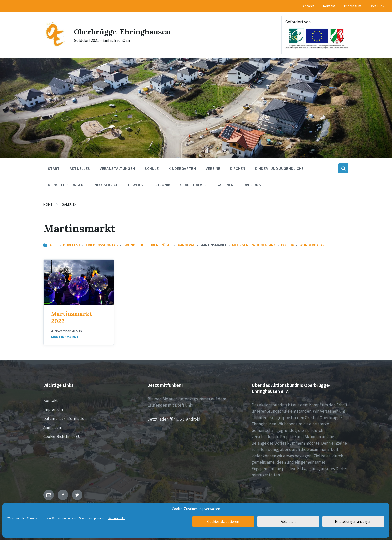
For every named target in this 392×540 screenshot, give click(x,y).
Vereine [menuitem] (213, 168)
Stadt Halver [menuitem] (193, 185)
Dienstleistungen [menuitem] (66, 185)
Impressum (53, 409)
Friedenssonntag (102, 245)
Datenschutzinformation (65, 418)
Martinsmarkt (65, 337)
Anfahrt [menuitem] (309, 6)
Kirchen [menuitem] (238, 168)
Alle (54, 245)
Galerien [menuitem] (225, 185)
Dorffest (72, 245)
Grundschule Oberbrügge (148, 245)
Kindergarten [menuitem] (182, 168)
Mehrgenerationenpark (254, 245)
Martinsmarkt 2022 (72, 317)
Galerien (69, 204)
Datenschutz (116, 518)
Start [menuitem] (54, 168)
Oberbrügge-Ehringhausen (122, 32)
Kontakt (51, 400)
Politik (288, 245)
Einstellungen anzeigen (353, 521)
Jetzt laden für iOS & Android (174, 419)
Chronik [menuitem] (162, 185)
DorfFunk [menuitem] (377, 6)
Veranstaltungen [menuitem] (117, 168)
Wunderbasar (312, 245)
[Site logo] (55, 45)
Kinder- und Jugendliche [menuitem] (279, 168)
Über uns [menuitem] (252, 185)
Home (48, 204)
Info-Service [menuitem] (106, 185)
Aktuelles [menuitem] (80, 168)
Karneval (186, 245)
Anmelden (52, 427)
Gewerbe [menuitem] (136, 185)
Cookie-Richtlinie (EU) (63, 436)
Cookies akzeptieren (223, 521)
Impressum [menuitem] (353, 6)
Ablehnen (288, 521)
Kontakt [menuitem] (329, 6)
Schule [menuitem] (152, 168)
